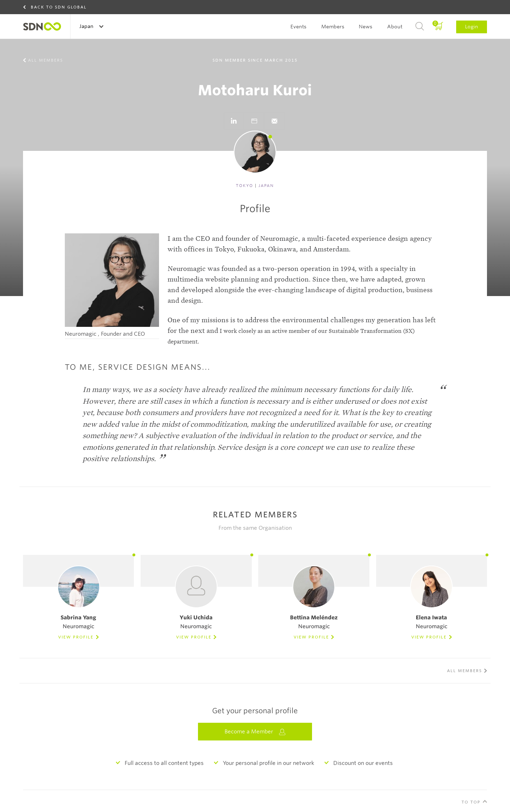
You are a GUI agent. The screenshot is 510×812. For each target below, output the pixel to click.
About (395, 27)
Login (472, 27)
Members (333, 27)
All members (46, 60)
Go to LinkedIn (234, 121)
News (365, 27)
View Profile (76, 637)
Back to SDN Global (59, 7)
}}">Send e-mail (274, 121)
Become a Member (255, 732)
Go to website (254, 121)
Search (420, 27)
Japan (87, 26)
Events (298, 27)
